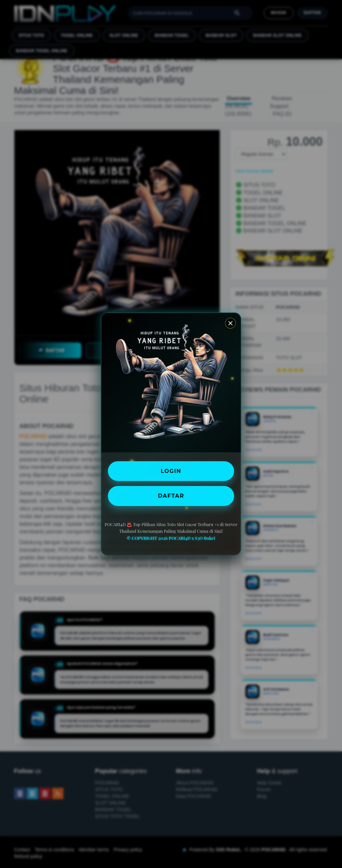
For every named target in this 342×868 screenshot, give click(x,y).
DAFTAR (171, 495)
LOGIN (171, 471)
